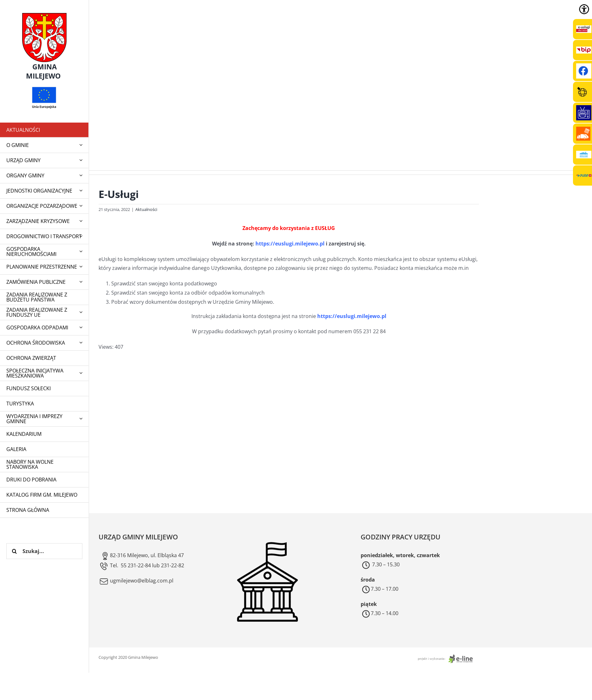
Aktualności (146, 209)
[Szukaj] (14, 551)
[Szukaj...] (44, 551)
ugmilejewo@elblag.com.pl (136, 581)
